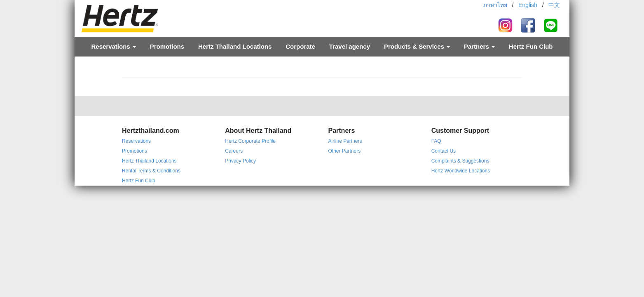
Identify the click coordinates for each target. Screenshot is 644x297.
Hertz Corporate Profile (250, 141)
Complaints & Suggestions (460, 161)
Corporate (300, 46)
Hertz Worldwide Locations (461, 171)
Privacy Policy (240, 161)
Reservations (113, 46)
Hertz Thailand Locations (235, 46)
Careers (234, 151)
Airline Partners (345, 141)
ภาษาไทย (495, 5)
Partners (479, 46)
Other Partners (344, 151)
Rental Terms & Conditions (151, 171)
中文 (554, 5)
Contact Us (444, 151)
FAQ (436, 141)
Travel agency (350, 46)
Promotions (167, 46)
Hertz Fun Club (531, 46)
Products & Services (417, 46)
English (528, 5)
